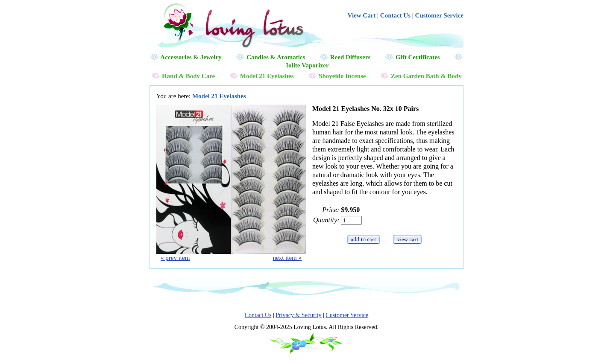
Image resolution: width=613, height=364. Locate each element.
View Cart (362, 15)
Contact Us (395, 15)
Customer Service (439, 15)
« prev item (175, 258)
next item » (287, 258)
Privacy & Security (298, 315)
